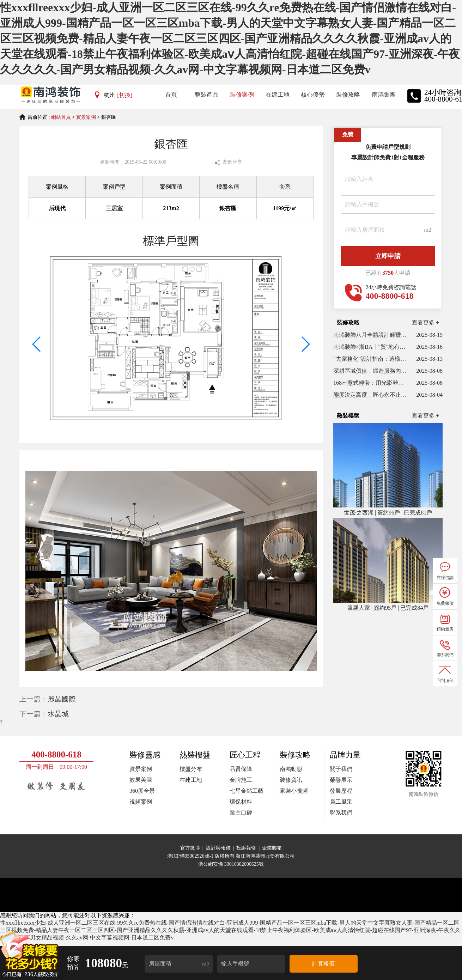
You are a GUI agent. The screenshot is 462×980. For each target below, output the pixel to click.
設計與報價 (218, 848)
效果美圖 (141, 780)
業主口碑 (241, 813)
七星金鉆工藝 (247, 791)
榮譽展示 (341, 780)
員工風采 (341, 802)
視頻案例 (141, 802)
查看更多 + (425, 322)
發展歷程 (341, 791)
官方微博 (190, 848)
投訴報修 (246, 848)
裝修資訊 (291, 780)
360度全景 (142, 791)
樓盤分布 (191, 769)
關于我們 (341, 769)
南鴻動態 (291, 769)
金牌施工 (241, 780)
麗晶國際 (62, 699)
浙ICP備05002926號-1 (191, 856)
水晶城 (58, 714)
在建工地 (191, 780)
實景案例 (86, 117)
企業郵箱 (272, 848)
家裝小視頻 (294, 791)
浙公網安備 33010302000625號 (231, 864)
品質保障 (241, 769)
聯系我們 (341, 813)
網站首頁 (61, 117)
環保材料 (241, 802)
